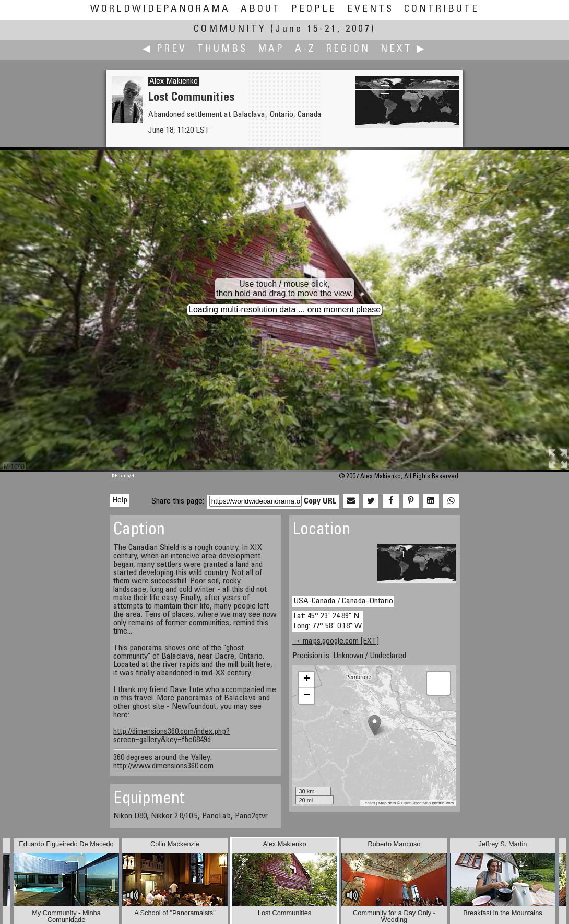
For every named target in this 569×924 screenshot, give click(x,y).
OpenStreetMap (416, 803)
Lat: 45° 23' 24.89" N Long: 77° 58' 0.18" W (328, 621)
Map (271, 49)
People (314, 10)
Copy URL (320, 501)
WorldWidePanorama (160, 10)
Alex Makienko (174, 81)
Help (120, 500)
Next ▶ (404, 49)
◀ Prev (165, 49)
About (261, 10)
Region (348, 49)
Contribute (442, 10)
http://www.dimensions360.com (163, 766)
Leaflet (369, 803)
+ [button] (307, 680)
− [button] (307, 696)
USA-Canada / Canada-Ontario (343, 601)
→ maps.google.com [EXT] (336, 641)
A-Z (305, 49)
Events (370, 10)
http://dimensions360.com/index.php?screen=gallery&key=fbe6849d (171, 736)
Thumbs (222, 49)
